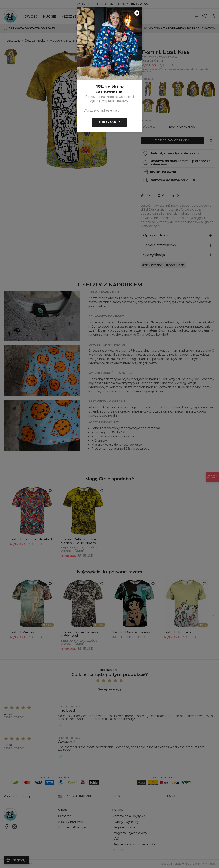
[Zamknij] (137, 13)
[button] (109, 434)
